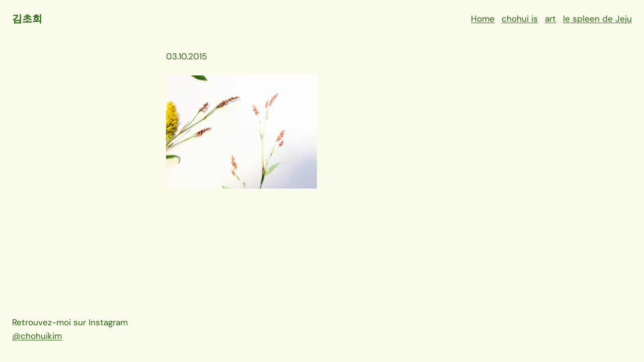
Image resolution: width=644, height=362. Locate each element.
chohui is (520, 19)
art (550, 19)
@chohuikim (37, 336)
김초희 (27, 19)
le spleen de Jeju (597, 19)
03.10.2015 (186, 56)
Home (483, 19)
